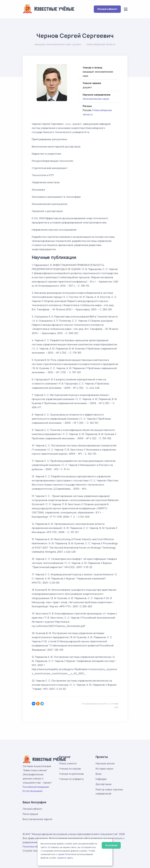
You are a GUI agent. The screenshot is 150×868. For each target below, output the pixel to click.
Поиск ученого (68, 763)
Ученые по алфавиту (72, 779)
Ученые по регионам (71, 774)
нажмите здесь (65, 858)
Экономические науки (96, 99)
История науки (104, 769)
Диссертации (104, 784)
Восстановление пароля (37, 819)
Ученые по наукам (70, 769)
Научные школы (105, 763)
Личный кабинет (107, 9)
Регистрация (30, 814)
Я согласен (111, 845)
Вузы (98, 774)
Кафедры (101, 779)
